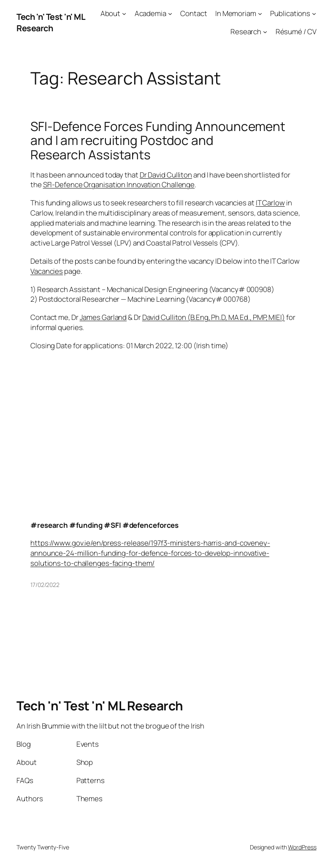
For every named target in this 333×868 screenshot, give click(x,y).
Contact (194, 13)
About (111, 13)
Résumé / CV (296, 31)
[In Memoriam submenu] (260, 14)
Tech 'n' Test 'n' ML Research (51, 23)
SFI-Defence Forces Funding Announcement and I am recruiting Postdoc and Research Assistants (158, 141)
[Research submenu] (265, 32)
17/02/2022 (45, 585)
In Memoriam (236, 13)
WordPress (302, 847)
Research (246, 31)
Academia (150, 13)
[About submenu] (124, 14)
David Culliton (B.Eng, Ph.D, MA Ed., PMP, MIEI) (214, 317)
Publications (290, 13)
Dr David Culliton (166, 175)
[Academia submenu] (170, 14)
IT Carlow (270, 203)
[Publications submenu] (314, 14)
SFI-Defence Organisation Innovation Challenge (119, 184)
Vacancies (47, 271)
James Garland (103, 317)
